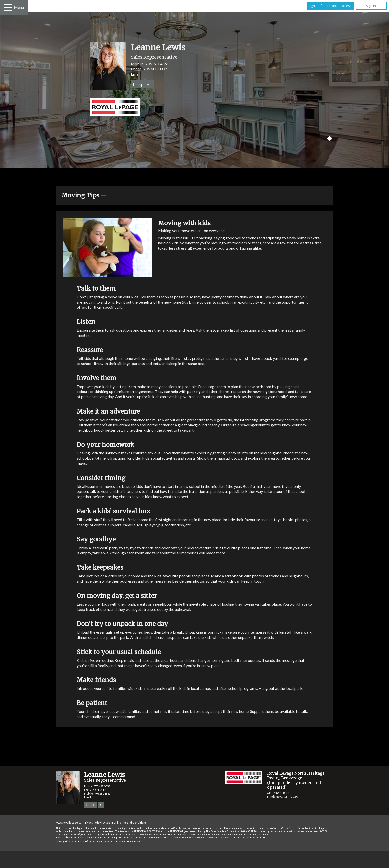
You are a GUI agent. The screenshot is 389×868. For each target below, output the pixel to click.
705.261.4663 (157, 64)
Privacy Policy (92, 823)
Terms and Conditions (132, 823)
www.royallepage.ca (68, 823)
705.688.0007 (155, 69)
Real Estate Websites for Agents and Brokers (118, 842)
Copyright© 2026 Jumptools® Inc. (74, 842)
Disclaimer (110, 823)
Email (136, 74)
